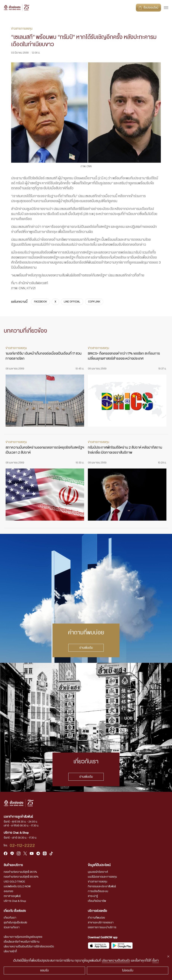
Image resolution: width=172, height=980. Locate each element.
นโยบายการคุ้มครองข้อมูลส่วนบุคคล (23, 937)
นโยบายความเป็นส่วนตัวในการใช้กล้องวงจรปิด (29, 947)
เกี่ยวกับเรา (10, 918)
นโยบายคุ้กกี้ (10, 952)
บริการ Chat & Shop (15, 901)
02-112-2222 (22, 846)
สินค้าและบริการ (13, 865)
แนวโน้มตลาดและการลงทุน (102, 877)
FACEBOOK (40, 302)
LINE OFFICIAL (72, 302)
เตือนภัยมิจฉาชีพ (97, 901)
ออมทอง (8, 891)
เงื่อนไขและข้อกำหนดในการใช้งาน (22, 942)
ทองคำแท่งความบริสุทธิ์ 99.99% (21, 877)
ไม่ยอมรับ (128, 971)
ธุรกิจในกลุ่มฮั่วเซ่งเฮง (15, 923)
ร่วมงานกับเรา (12, 928)
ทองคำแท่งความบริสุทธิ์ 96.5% (20, 872)
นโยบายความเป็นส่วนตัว (116, 961)
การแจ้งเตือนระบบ (98, 891)
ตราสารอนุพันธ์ (12, 896)
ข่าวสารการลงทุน (98, 882)
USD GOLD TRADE (14, 882)
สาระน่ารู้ (93, 896)
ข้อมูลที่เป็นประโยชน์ (99, 865)
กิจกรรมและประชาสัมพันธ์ (102, 887)
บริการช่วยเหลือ (97, 911)
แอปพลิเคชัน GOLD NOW (17, 887)
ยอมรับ (44, 971)
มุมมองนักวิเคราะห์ (98, 872)
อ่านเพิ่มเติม (86, 648)
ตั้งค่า (156, 961)
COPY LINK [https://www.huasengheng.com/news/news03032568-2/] (94, 302)
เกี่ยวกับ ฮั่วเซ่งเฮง (15, 911)
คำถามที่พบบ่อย (96, 918)
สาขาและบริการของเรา (101, 923)
